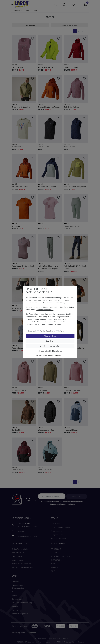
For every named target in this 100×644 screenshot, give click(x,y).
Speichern (60, 341)
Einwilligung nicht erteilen (55, 346)
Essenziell (32, 331)
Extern (61, 331)
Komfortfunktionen (47, 331)
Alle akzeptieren (59, 336)
